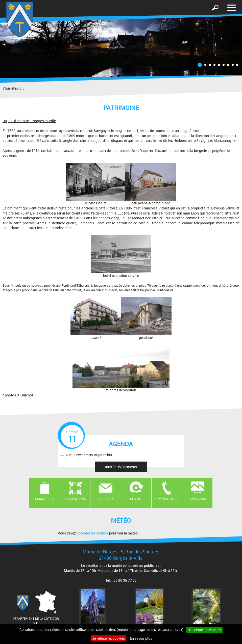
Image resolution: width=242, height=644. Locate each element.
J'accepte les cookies (204, 630)
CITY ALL (136, 499)
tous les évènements (121, 467)
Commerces (45, 499)
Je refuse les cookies (108, 638)
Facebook (106, 499)
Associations (75, 499)
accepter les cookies (92, 533)
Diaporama (197, 499)
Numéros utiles (167, 499)
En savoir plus (141, 638)
